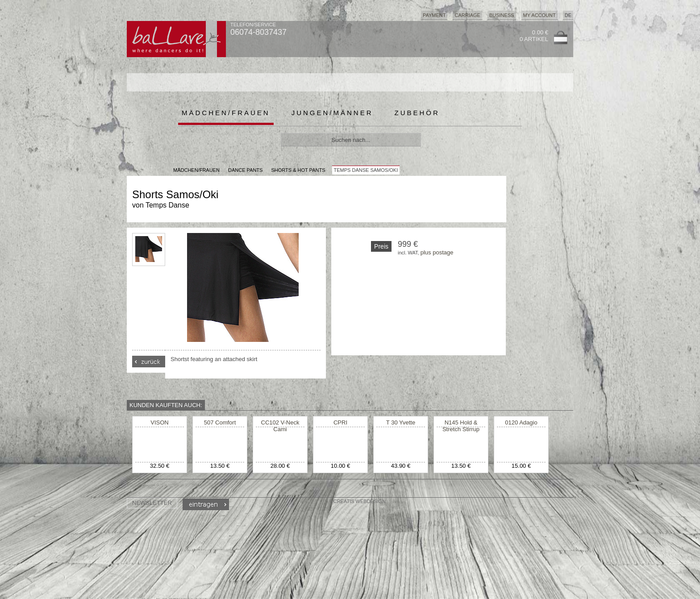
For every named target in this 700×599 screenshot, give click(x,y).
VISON (159, 422)
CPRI (340, 422)
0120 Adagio (521, 422)
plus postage (437, 252)
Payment (434, 15)
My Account (540, 15)
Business (502, 15)
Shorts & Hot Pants (298, 170)
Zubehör (417, 113)
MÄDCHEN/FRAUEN (196, 170)
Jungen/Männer (332, 113)
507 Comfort (220, 422)
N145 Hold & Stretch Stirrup (461, 426)
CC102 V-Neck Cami (280, 426)
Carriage (467, 15)
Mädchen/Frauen (226, 113)
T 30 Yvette (401, 422)
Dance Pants (245, 170)
